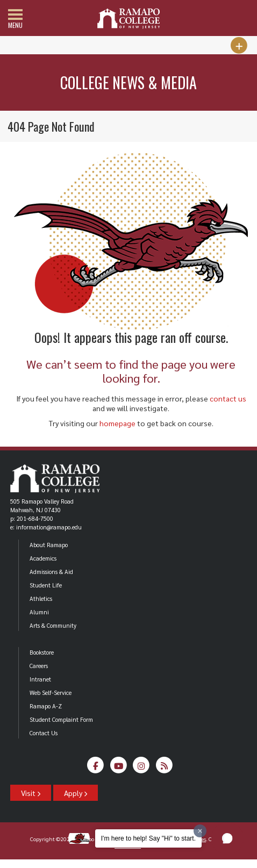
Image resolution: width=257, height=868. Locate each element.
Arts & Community (53, 625)
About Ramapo (49, 545)
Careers (39, 666)
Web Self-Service (51, 693)
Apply (76, 793)
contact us (228, 398)
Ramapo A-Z (46, 706)
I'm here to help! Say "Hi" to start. (148, 838)
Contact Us (44, 733)
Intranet (40, 679)
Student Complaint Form (61, 719)
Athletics (41, 598)
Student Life (46, 585)
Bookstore (42, 652)
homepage (117, 423)
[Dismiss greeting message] (200, 831)
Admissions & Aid (51, 572)
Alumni (39, 612)
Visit (31, 793)
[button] (227, 838)
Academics (43, 558)
